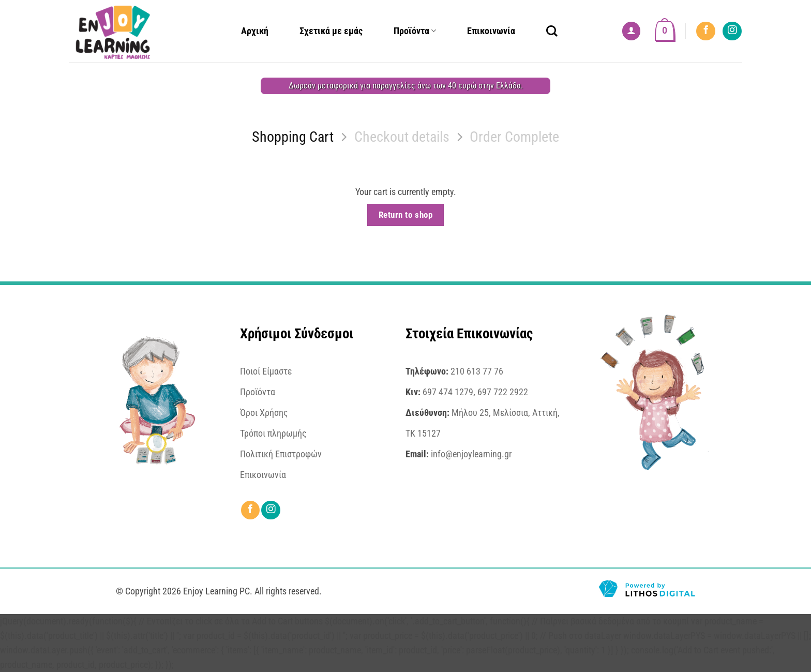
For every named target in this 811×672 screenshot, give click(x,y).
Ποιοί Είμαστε (266, 371)
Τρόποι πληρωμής (273, 434)
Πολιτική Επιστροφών (281, 454)
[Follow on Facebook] (705, 31)
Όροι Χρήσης (264, 413)
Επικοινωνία (491, 31)
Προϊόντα (415, 31)
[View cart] (665, 31)
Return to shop (405, 215)
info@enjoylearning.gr (471, 454)
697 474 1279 (448, 392)
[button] (631, 31)
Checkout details (402, 137)
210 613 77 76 (477, 371)
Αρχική (255, 31)
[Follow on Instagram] (732, 31)
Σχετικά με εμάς (331, 31)
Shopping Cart (293, 137)
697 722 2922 (503, 392)
